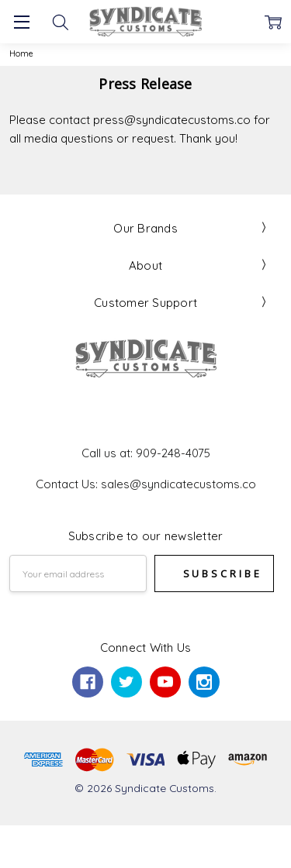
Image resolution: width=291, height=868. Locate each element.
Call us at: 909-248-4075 (146, 453)
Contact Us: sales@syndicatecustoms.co (146, 484)
